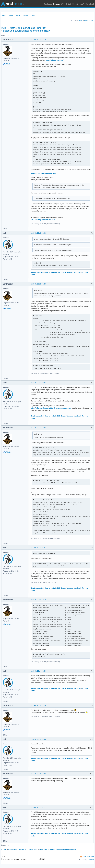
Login (33, 15)
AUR (82, 4)
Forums (56, 4)
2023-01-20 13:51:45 (38, 428)
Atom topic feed (88, 857)
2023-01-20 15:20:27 (38, 807)
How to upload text (37, 272)
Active (81, 20)
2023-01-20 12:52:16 (38, 39)
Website (8, 64)
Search (18, 15)
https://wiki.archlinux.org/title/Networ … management (51, 408)
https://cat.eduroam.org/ (54, 60)
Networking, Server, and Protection (28, 28)
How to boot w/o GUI (52, 272)
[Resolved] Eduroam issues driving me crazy (27, 31)
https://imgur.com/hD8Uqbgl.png (43, 173)
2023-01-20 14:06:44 (38, 671)
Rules (11, 15)
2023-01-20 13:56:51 (38, 547)
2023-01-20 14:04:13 (38, 600)
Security (76, 4)
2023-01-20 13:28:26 (38, 383)
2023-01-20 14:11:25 (38, 705)
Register (25, 15)
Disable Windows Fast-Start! (71, 272)
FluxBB (91, 860)
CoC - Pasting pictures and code (43, 220)
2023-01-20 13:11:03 (38, 233)
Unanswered (89, 20)
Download (90, 4)
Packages (48, 4)
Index (4, 15)
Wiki (63, 4)
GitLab (68, 4)
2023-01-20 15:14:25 (38, 774)
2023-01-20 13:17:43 (38, 284)
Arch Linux (12, 4)
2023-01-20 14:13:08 (38, 739)
